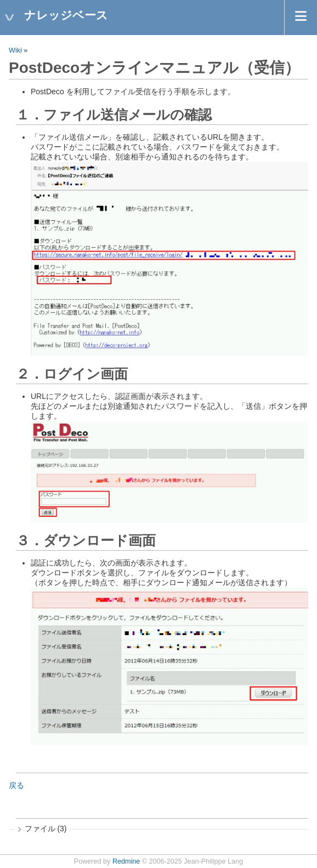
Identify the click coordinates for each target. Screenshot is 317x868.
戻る (16, 785)
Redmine (126, 861)
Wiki (15, 50)
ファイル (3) (46, 829)
